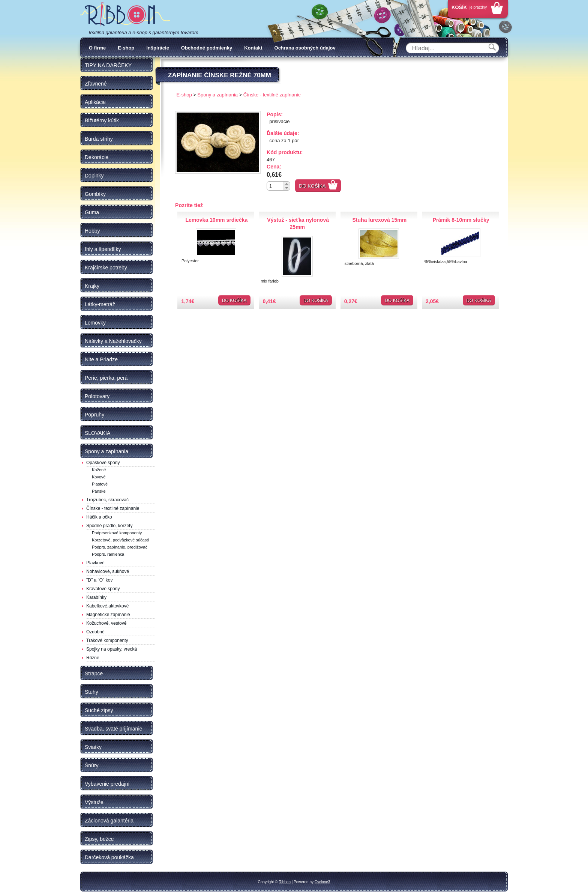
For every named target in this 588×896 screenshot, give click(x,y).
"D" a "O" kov (99, 580)
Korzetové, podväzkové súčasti (120, 540)
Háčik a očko (99, 517)
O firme (97, 48)
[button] (287, 184)
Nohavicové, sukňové (108, 571)
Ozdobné (95, 632)
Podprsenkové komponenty (117, 533)
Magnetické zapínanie (108, 615)
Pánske (99, 491)
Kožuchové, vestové (106, 623)
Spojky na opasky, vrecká (112, 649)
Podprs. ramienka (108, 554)
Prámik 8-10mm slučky (461, 220)
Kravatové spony (103, 589)
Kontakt (253, 48)
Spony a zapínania (217, 95)
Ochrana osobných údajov (305, 48)
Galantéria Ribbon (125, 15)
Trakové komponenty (107, 640)
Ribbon (285, 882)
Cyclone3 (322, 882)
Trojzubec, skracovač (107, 500)
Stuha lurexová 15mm (380, 220)
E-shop (126, 48)
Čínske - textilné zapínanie (113, 508)
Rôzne (93, 658)
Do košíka (312, 186)
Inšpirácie (158, 48)
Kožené (99, 470)
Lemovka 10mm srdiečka (216, 220)
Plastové (100, 484)
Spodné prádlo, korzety (109, 526)
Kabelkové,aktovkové (107, 606)
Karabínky (96, 597)
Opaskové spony (103, 463)
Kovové (99, 477)
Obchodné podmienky (207, 48)
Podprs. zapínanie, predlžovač (120, 547)
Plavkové (95, 563)
